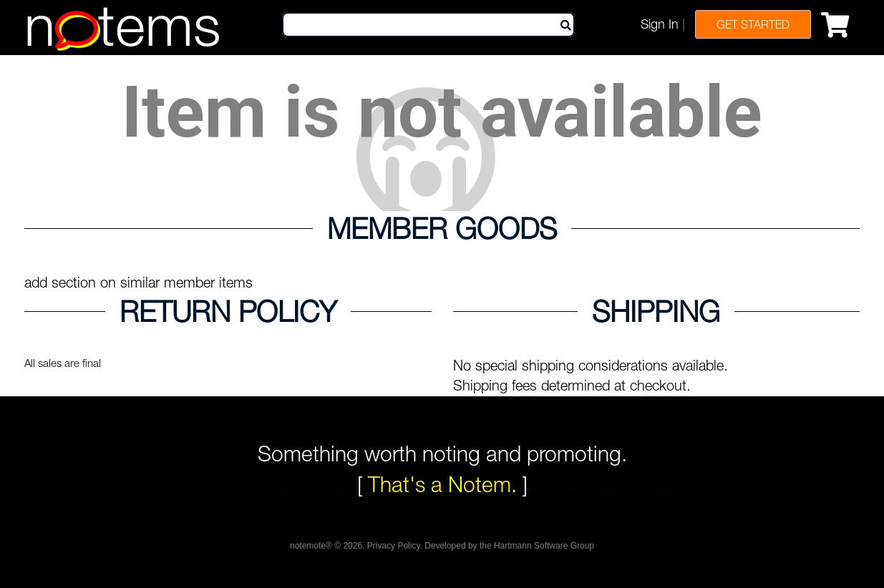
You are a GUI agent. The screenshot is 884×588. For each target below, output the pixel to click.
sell (527, 510)
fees (658, 510)
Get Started (753, 24)
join (289, 510)
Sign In (660, 24)
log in (232, 510)
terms (413, 510)
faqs (473, 510)
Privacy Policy (394, 550)
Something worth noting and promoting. (442, 453)
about (348, 510)
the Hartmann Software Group (537, 550)
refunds (592, 510)
